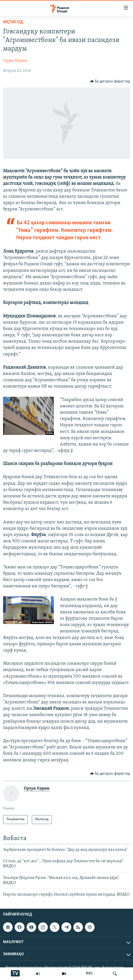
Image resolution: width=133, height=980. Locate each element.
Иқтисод (13, 22)
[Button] (110, 81)
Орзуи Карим (15, 61)
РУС (89, 974)
